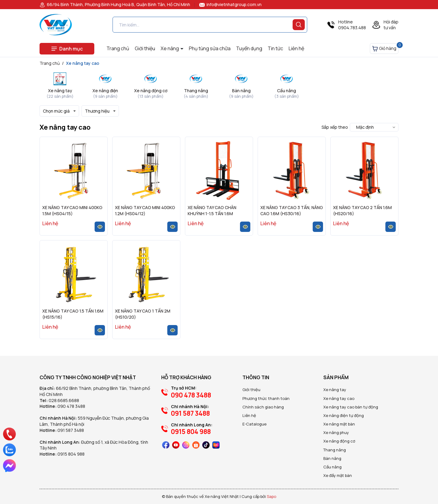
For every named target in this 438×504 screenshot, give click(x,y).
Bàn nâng (241, 91)
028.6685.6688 (64, 400)
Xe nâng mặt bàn (339, 424)
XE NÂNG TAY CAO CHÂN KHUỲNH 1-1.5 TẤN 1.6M (212, 210)
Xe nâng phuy (336, 432)
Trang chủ (118, 48)
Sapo (271, 496)
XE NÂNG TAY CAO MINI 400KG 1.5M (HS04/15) (72, 210)
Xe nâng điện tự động (344, 415)
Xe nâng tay (60, 91)
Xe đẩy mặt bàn (338, 475)
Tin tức (275, 48)
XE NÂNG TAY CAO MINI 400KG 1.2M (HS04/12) (145, 210)
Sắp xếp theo (335, 127)
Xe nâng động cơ (151, 91)
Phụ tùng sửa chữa (210, 48)
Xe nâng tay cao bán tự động (351, 407)
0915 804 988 (71, 454)
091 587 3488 (71, 430)
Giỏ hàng (385, 47)
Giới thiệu (145, 48)
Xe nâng (170, 48)
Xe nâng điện (105, 91)
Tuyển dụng (249, 48)
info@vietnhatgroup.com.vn (230, 4)
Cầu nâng (287, 91)
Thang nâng (196, 91)
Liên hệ (296, 48)
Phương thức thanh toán (266, 398)
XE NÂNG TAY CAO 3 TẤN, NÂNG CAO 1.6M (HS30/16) (292, 210)
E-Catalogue (254, 424)
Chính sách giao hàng (263, 407)
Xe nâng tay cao (339, 398)
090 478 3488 (71, 406)
